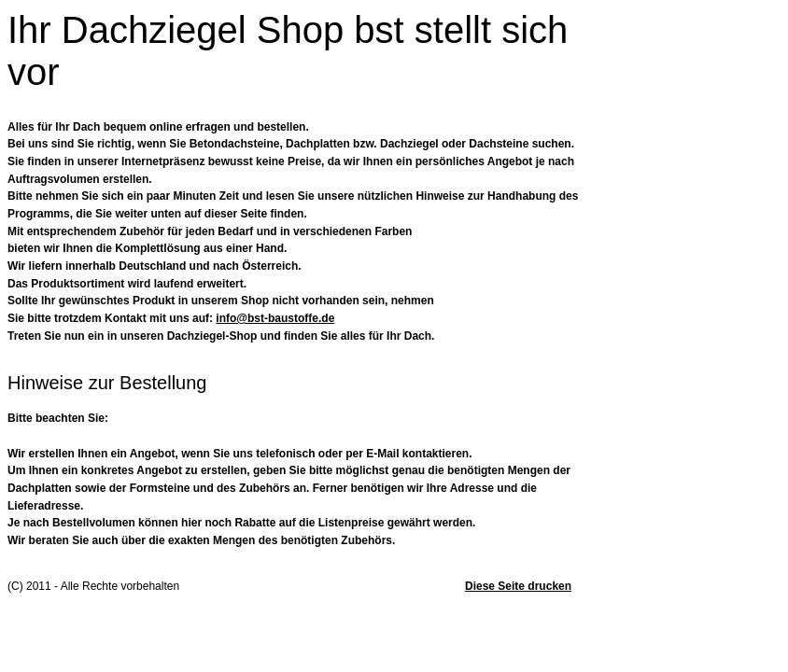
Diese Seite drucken (518, 586)
